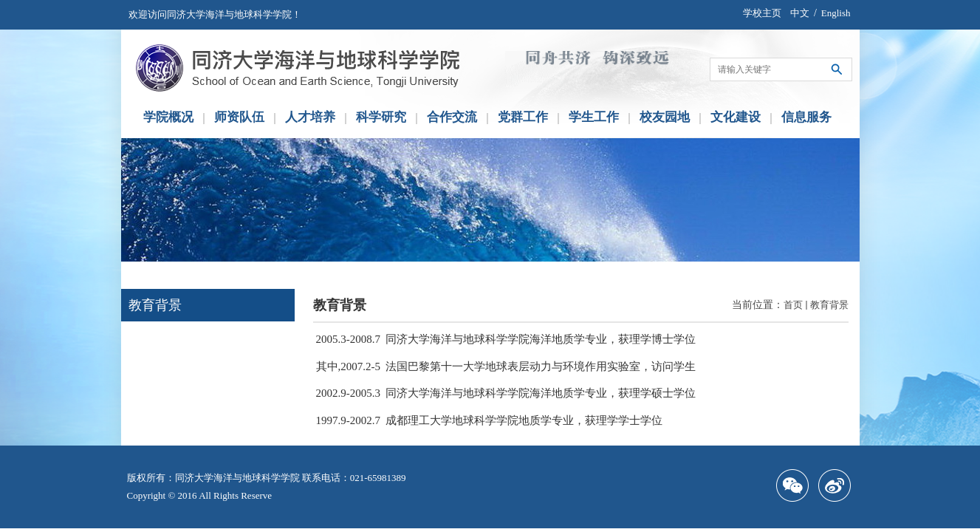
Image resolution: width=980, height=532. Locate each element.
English (836, 13)
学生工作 (594, 117)
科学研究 (381, 117)
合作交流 (452, 117)
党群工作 (523, 117)
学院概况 (168, 117)
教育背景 (829, 305)
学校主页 (762, 13)
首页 (793, 305)
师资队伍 (239, 117)
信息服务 (806, 117)
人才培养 (310, 117)
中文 (800, 13)
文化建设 (736, 117)
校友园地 (665, 117)
